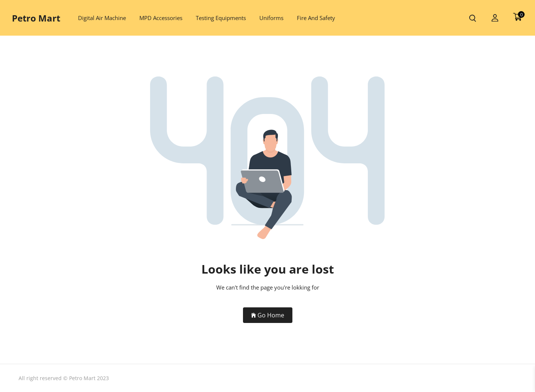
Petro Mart (36, 18)
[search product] (473, 18)
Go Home (268, 315)
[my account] (495, 18)
